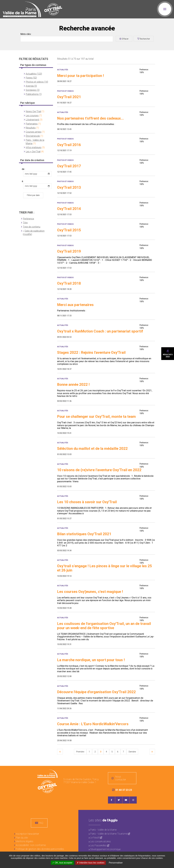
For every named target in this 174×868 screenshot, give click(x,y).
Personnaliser (116, 863)
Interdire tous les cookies (91, 863)
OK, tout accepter (62, 863)
